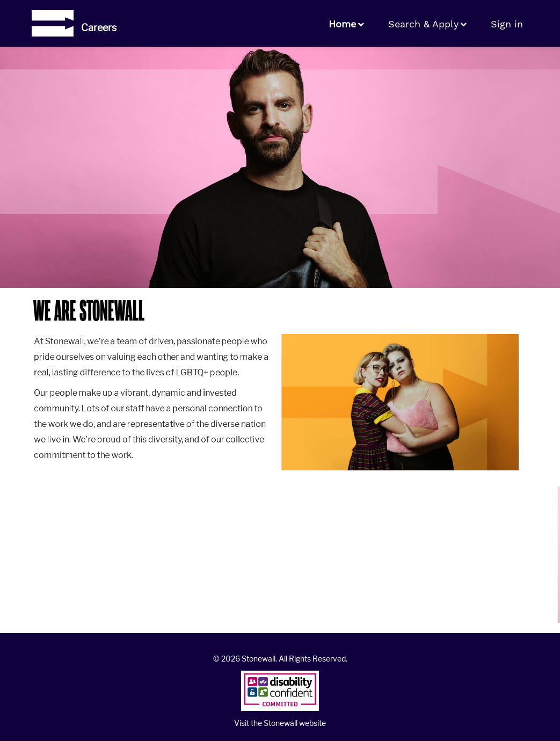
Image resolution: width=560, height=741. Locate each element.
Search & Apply (423, 24)
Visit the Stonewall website (280, 723)
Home (342, 24)
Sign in (507, 24)
